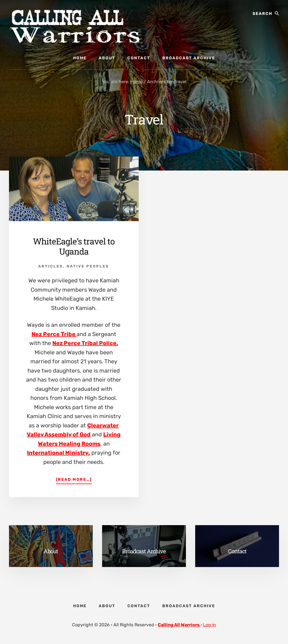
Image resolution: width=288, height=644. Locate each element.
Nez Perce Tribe (54, 334)
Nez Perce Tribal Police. (85, 343)
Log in (210, 625)
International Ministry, (58, 453)
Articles (51, 266)
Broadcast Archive (144, 551)
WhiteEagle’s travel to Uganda (74, 246)
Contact (237, 551)
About (51, 551)
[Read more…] (74, 479)
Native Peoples (88, 266)
